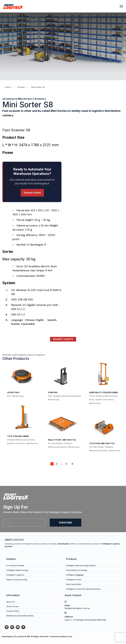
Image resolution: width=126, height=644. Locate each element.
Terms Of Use (13, 606)
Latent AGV (13, 392)
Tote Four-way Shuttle (102, 443)
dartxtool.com (66, 637)
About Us (10, 602)
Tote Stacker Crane (18, 436)
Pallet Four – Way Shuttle (62, 440)
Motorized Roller (74, 584)
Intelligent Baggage (75, 575)
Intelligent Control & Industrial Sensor (83, 589)
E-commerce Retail (15, 565)
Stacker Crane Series (104, 400)
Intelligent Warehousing (17, 570)
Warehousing (18, 396)
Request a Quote (32, 193)
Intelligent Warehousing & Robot (67, 396)
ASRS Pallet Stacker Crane (104, 392)
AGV (9, 396)
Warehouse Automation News (20, 616)
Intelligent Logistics (15, 575)
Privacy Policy (13, 611)
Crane (92, 396)
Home (8, 87)
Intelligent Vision (74, 580)
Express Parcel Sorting (17, 580)
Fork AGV (53, 392)
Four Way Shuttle (55, 443)
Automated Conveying (77, 570)
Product (21, 87)
